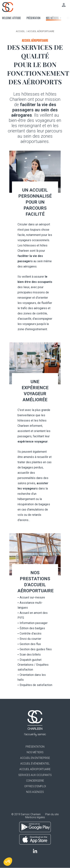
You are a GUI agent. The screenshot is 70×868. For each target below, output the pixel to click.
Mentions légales (35, 817)
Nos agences (35, 792)
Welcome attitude (11, 18)
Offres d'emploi (35, 786)
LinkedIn (35, 851)
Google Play (35, 827)
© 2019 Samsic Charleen (26, 814)
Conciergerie (35, 781)
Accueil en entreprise (35, 758)
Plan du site (52, 814)
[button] (8, 862)
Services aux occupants (35, 775)
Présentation (33, 18)
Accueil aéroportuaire (35, 769)
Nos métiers (54, 18)
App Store (35, 839)
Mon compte (64, 5)
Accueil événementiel (35, 764)
